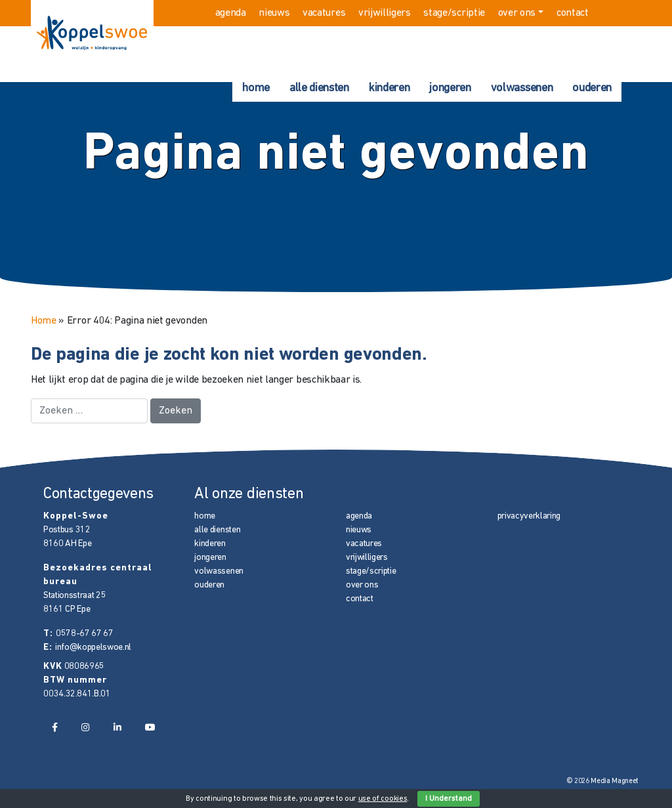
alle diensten (319, 88)
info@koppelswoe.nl (93, 648)
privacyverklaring (529, 516)
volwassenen (522, 88)
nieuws (274, 13)
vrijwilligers (385, 13)
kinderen (389, 88)
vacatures (324, 13)
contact (573, 13)
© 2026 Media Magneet (603, 781)
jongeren (450, 88)
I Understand (449, 799)
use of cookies (383, 799)
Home (44, 321)
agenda (231, 13)
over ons (517, 13)
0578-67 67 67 (85, 634)
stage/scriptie (454, 13)
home (256, 88)
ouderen (592, 88)
